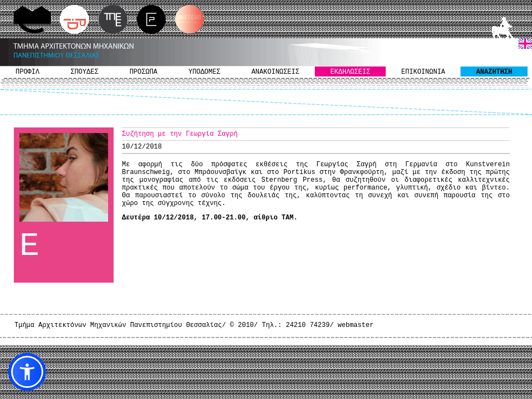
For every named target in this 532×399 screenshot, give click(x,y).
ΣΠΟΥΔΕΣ (84, 72)
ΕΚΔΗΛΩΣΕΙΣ (350, 72)
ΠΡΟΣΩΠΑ (144, 72)
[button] (27, 372)
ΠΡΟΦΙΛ (27, 72)
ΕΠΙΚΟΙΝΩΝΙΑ (423, 72)
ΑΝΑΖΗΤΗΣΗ (494, 72)
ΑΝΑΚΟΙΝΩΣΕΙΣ (275, 72)
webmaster (355, 325)
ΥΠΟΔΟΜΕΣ (204, 72)
